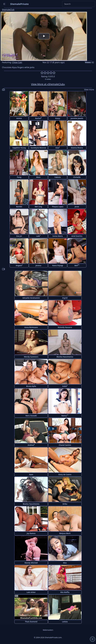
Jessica (38, 265)
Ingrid (65, 298)
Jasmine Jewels (77, 118)
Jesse (77, 207)
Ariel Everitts (77, 236)
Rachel (38, 118)
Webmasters (48, 630)
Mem (38, 177)
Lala (38, 236)
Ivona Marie (58, 236)
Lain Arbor (31, 592)
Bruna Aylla (31, 386)
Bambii (19, 207)
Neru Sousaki (31, 416)
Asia (58, 148)
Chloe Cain (17, 62)
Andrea (31, 445)
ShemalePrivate (19, 4)
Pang (19, 177)
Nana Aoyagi (58, 265)
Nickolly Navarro (65, 327)
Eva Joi (19, 236)
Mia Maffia (65, 592)
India (65, 386)
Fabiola (58, 177)
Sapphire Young (19, 148)
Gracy (58, 118)
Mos (65, 563)
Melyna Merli (65, 533)
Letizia (65, 622)
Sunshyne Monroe (38, 148)
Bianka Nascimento (65, 357)
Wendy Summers (31, 357)
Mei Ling (38, 207)
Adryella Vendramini (31, 298)
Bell (77, 265)
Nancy (65, 415)
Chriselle (77, 177)
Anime (19, 118)
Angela (19, 265)
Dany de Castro (65, 474)
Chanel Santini (65, 445)
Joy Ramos (31, 533)
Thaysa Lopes (58, 207)
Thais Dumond (31, 622)
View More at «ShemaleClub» (48, 84)
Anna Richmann (31, 327)
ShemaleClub (8, 10)
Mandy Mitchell (31, 563)
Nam (31, 474)
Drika (65, 504)
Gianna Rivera (77, 148)
